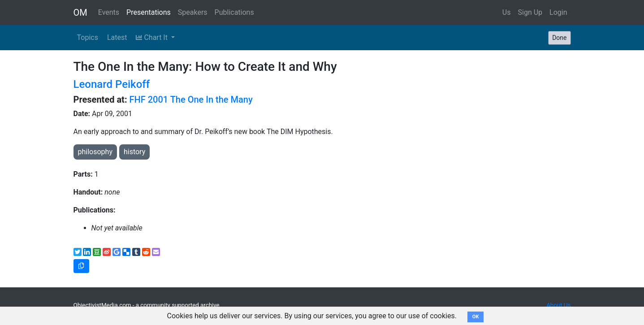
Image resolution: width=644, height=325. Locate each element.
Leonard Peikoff (112, 84)
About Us (558, 305)
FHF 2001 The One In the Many (191, 100)
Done (559, 38)
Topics (88, 37)
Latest (117, 37)
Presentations (149, 12)
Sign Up (530, 12)
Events (109, 12)
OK (476, 317)
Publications (234, 12)
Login (558, 12)
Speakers (193, 12)
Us (507, 12)
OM (80, 13)
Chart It (152, 37)
